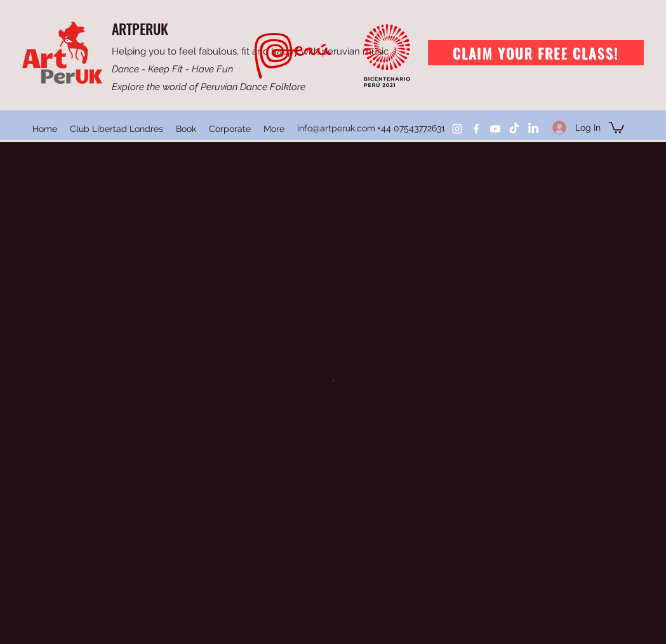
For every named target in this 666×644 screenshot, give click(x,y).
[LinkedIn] (533, 129)
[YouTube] (495, 129)
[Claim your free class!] (536, 53)
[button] (616, 127)
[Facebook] (476, 129)
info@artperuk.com (336, 128)
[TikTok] (514, 129)
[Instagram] (457, 129)
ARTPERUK (140, 29)
